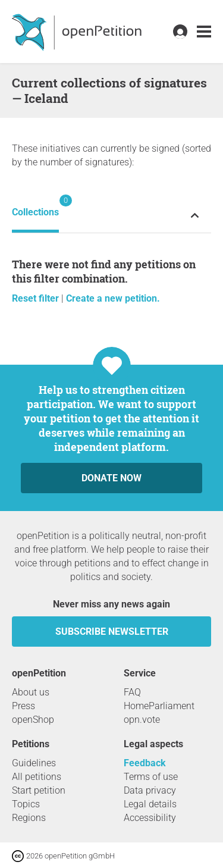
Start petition (39, 790)
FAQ (132, 692)
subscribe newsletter (112, 632)
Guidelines (34, 763)
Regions (29, 818)
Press (23, 706)
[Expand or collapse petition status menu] (195, 215)
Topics (26, 804)
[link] (204, 32)
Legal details (150, 804)
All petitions (37, 777)
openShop (33, 720)
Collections (35, 206)
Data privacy (150, 790)
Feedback (145, 763)
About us (31, 692)
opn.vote (142, 720)
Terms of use (151, 777)
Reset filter (37, 298)
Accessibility (150, 818)
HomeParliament (159, 706)
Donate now (111, 478)
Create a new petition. (113, 298)
